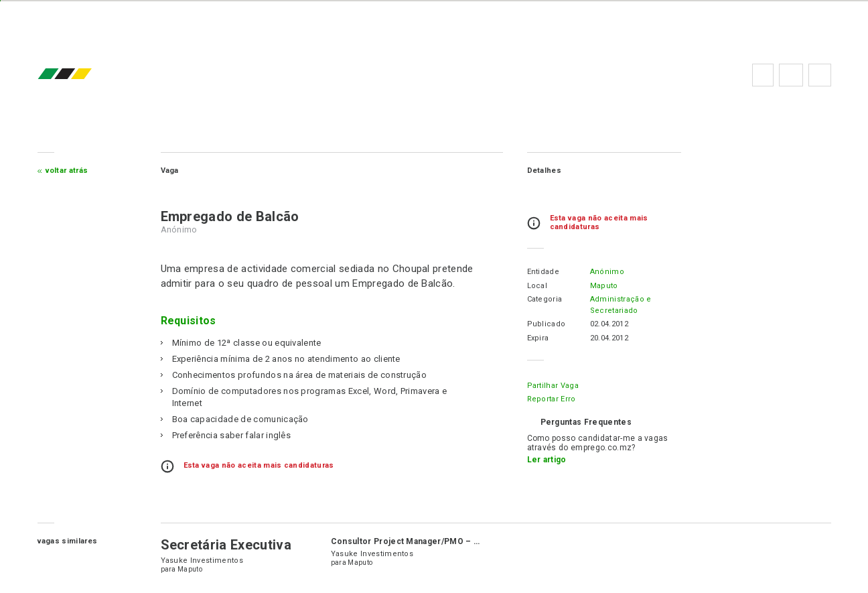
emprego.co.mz (84, 75)
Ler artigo (547, 460)
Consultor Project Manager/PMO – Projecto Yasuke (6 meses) (458, 541)
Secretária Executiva (226, 545)
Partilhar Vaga (553, 386)
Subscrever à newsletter (820, 75)
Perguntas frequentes (791, 75)
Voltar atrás (67, 171)
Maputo (604, 286)
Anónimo (607, 272)
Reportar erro (552, 399)
